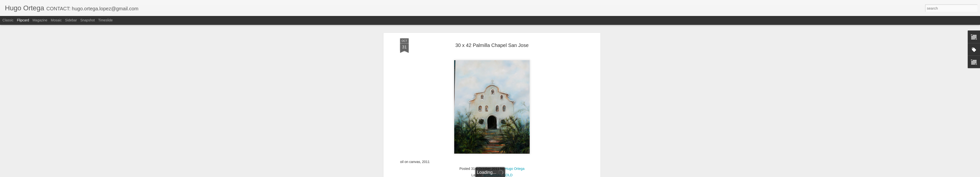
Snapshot (88, 20)
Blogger (505, 174)
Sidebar (71, 20)
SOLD (508, 30)
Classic (8, 20)
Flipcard (23, 20)
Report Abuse (520, 174)
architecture (492, 30)
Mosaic (56, 20)
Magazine (40, 20)
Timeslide (105, 20)
